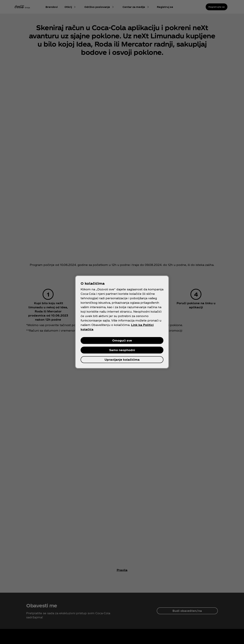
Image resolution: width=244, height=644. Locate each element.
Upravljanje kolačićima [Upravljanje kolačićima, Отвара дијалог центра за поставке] (122, 360)
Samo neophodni (122, 350)
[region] (122, 322)
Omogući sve (122, 340)
